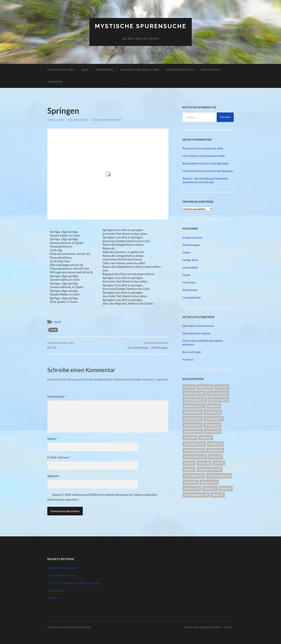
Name (52, 439)
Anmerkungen (191, 245)
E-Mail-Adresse (59, 457)
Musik (57, 322)
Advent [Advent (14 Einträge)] (205, 387)
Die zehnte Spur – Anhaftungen (148, 345)
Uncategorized (191, 297)
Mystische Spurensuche (141, 26)
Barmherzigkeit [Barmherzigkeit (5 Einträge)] (195, 400)
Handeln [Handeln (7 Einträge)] (215, 444)
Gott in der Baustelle (216, 163)
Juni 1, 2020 (56, 120)
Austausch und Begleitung (140, 70)
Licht (54, 330)
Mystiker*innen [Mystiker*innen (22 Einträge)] (210, 469)
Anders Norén (210, 627)
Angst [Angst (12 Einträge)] (222, 387)
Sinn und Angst (192, 352)
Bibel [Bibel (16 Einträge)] (214, 406)
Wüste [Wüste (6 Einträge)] (218, 495)
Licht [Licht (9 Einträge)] (219, 463)
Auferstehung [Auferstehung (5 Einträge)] (218, 393)
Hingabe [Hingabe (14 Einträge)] (215, 450)
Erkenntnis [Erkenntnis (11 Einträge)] (193, 431)
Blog (85, 70)
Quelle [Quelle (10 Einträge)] (190, 482)
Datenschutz (211, 70)
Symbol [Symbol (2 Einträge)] (210, 488)
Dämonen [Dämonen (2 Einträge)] (213, 412)
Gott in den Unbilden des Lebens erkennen (203, 342)
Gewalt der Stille (213, 148)
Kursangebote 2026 (180, 70)
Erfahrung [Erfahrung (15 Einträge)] (192, 425)
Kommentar (57, 396)
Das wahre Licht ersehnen (198, 326)
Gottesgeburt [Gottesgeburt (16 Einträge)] (194, 444)
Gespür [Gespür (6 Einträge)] (206, 438)
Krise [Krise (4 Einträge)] (189, 463)
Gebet (186, 252)
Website (53, 476)
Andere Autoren (192, 237)
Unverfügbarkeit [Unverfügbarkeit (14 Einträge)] (196, 495)
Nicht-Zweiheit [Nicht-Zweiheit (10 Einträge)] (219, 476)
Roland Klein (78, 120)
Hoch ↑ (229, 627)
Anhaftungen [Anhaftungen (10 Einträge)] (194, 393)
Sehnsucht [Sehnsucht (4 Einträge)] (192, 488)
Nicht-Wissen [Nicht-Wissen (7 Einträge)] (194, 476)
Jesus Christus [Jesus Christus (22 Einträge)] (195, 457)
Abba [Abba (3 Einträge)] (189, 387)
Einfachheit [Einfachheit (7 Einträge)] (192, 419)
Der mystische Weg (61, 70)
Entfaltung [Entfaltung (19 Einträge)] (214, 419)
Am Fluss (188, 359)
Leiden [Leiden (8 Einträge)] (204, 463)
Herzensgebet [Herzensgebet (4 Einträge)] (194, 450)
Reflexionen (190, 290)
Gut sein (208, 182)
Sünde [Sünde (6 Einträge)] (226, 488)
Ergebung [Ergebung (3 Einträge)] (212, 425)
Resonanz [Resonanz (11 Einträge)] (209, 482)
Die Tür (61, 345)
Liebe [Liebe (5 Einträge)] (189, 469)
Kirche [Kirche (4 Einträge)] (215, 457)
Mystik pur (189, 282)
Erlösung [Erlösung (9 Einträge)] (213, 431)
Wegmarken (104, 70)
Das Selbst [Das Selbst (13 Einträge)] (193, 412)
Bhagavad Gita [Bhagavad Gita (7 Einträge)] (194, 406)
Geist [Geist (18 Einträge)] (190, 438)
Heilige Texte (190, 260)
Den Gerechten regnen (196, 333)
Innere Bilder (190, 267)
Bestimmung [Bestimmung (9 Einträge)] (218, 400)
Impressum (55, 82)
